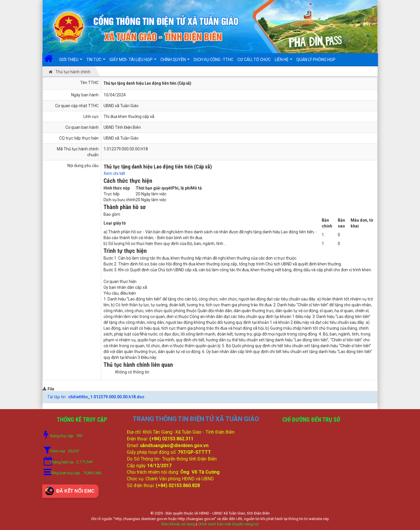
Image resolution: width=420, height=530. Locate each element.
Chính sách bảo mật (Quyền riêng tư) (228, 524)
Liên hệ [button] (283, 62)
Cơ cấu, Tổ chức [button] (254, 60)
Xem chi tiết (114, 173)
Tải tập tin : (96, 397)
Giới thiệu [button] (71, 62)
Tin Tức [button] (96, 62)
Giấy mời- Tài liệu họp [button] (133, 62)
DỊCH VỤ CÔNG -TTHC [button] (213, 60)
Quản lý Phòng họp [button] (316, 60)
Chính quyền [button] (175, 62)
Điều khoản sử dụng (178, 524)
